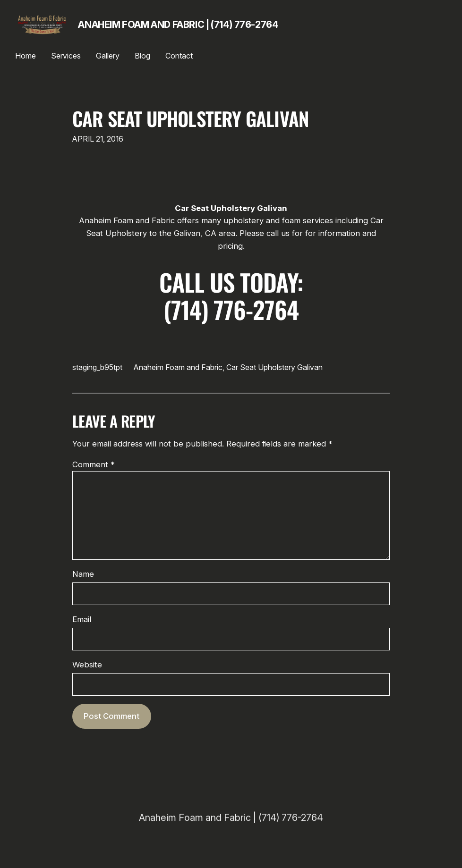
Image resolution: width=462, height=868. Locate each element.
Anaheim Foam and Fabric (178, 367)
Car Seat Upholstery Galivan (190, 119)
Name (83, 574)
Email (82, 619)
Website (87, 665)
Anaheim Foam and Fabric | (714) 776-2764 (178, 25)
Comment (94, 464)
